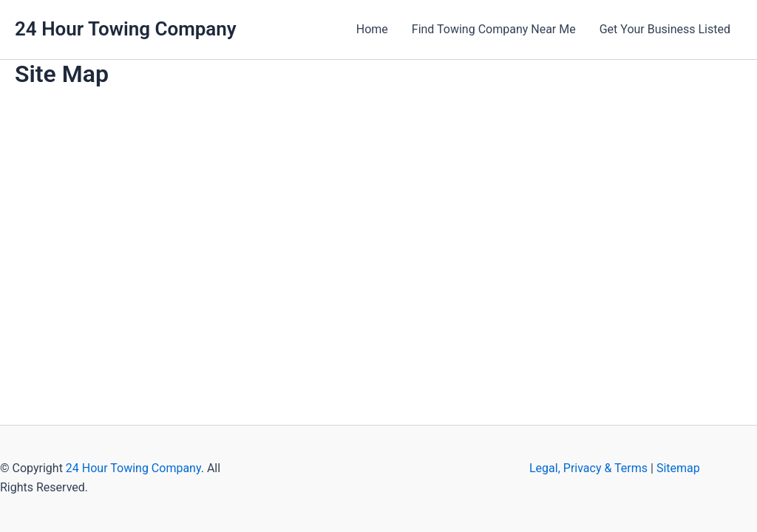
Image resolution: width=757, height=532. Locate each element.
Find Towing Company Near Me (494, 29)
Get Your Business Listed (665, 29)
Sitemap (678, 468)
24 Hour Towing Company (126, 29)
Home (372, 29)
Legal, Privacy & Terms (588, 468)
